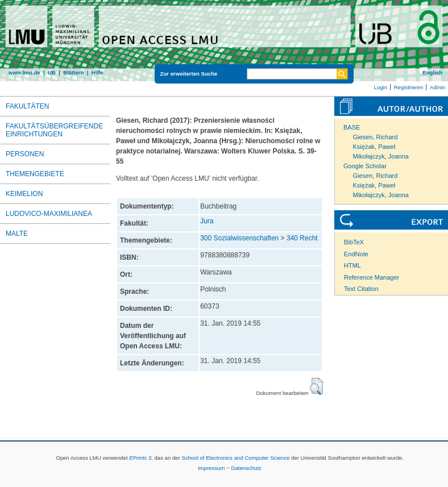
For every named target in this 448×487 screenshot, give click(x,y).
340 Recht (302, 238)
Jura (207, 221)
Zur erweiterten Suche (189, 74)
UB (52, 72)
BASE (352, 127)
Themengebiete (35, 174)
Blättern (73, 72)
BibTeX (354, 242)
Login (381, 87)
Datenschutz (246, 468)
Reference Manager (372, 277)
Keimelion (24, 194)
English (432, 72)
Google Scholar (365, 166)
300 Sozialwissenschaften (239, 238)
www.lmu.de (24, 72)
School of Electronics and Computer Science (235, 458)
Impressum (211, 468)
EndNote (356, 254)
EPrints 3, (141, 458)
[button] (316, 386)
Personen (25, 154)
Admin (437, 87)
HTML (352, 265)
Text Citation (361, 289)
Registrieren (409, 87)
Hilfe (98, 72)
